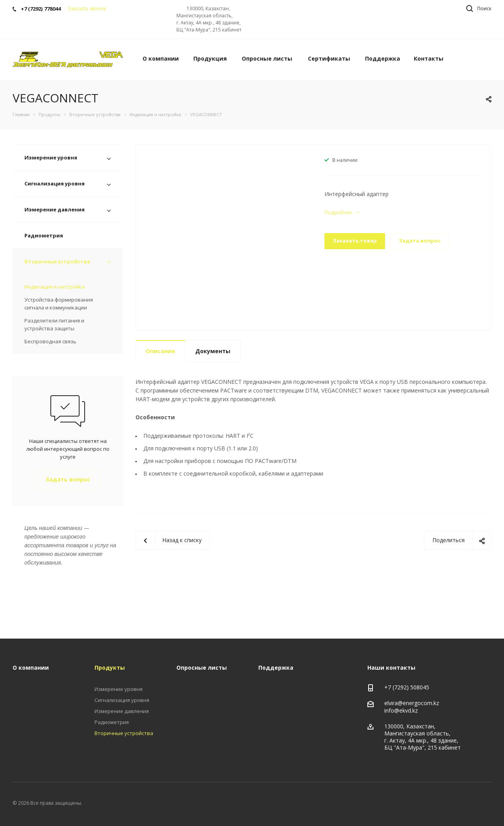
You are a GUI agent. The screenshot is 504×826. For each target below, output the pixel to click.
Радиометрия (44, 235)
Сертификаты (329, 58)
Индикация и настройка (55, 287)
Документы (213, 351)
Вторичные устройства (57, 261)
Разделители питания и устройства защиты (54, 324)
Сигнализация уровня (55, 183)
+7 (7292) (397, 687)
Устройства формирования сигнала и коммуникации (59, 304)
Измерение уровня (51, 157)
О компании (161, 58)
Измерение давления (55, 209)
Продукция (210, 58)
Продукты (110, 668)
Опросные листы (267, 58)
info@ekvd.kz (401, 710)
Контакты (429, 58)
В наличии (345, 160)
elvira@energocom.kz (412, 703)
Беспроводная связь (50, 341)
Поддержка (383, 58)
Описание (160, 351)
